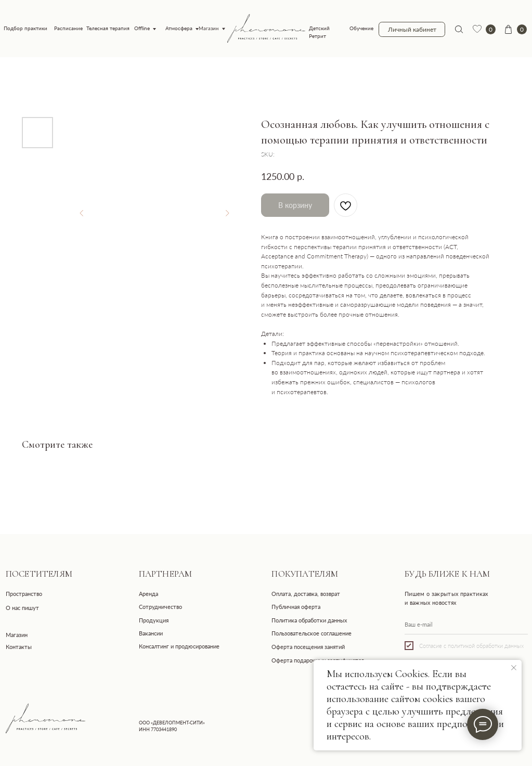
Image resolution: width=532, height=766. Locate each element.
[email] (466, 625)
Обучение (361, 28)
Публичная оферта (296, 607)
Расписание (68, 28)
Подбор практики (25, 28)
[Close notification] (514, 668)
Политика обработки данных (309, 620)
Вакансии (151, 633)
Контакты (19, 647)
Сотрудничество (160, 607)
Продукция (154, 620)
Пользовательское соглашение (312, 633)
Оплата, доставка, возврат (306, 594)
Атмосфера (179, 28)
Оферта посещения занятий (308, 647)
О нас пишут (22, 608)
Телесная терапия (108, 28)
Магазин (209, 29)
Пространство (24, 594)
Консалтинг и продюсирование (179, 646)
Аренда (148, 594)
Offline (142, 28)
